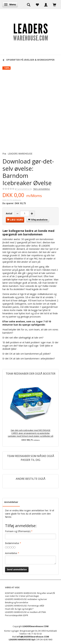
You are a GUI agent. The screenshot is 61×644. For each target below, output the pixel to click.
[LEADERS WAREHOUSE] (30, 32)
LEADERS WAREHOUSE (20, 154)
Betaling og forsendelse (17, 602)
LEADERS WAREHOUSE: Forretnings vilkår (25, 606)
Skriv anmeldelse (42, 189)
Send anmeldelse (17, 569)
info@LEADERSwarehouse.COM (33, 637)
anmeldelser (23, 189)
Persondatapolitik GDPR (17, 615)
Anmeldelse (11, 553)
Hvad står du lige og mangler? (19, 609)
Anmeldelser (11, 502)
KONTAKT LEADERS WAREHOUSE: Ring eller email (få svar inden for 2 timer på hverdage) (30, 595)
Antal (9, 213)
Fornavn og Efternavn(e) (18, 531)
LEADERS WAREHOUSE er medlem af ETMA (25, 612)
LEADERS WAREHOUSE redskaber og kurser (26, 599)
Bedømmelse (12, 543)
